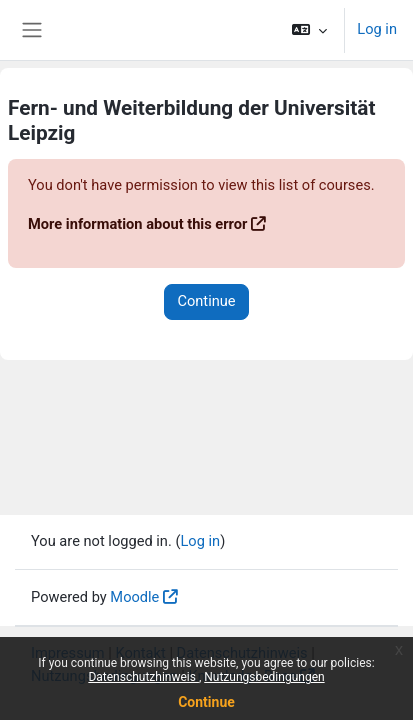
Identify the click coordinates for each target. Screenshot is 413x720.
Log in (377, 29)
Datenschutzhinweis (143, 677)
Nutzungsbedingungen (264, 677)
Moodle (134, 597)
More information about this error (137, 224)
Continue (206, 702)
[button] (309, 30)
